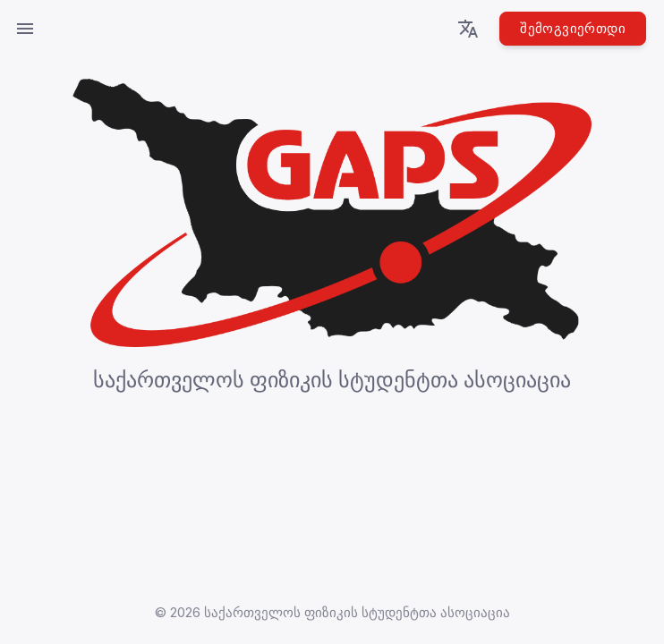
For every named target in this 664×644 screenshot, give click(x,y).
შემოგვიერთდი (573, 28)
